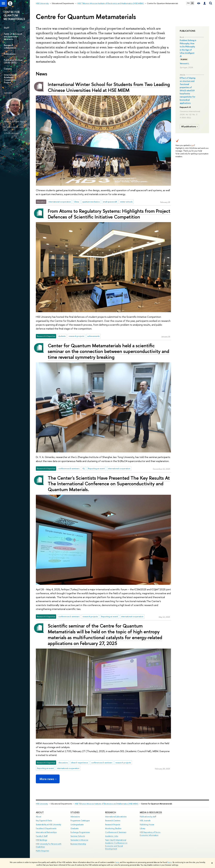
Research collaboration (10, 46)
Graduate (75, 828)
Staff (7, 28)
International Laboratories (116, 817)
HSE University (42, 804)
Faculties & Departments (46, 828)
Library (143, 828)
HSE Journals (145, 820)
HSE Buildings (41, 840)
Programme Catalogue (80, 820)
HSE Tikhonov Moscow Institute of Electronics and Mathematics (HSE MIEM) (107, 804)
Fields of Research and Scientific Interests (13, 36)
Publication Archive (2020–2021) (13, 61)
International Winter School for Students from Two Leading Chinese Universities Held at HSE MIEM (109, 87)
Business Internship (78, 844)
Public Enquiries (42, 851)
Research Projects (113, 824)
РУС (188, 3)
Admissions (75, 817)
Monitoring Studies (113, 828)
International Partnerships (46, 832)
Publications (10, 54)
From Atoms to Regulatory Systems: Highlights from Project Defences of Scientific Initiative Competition (109, 214)
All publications (190, 127)
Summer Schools (78, 836)
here (117, 862)
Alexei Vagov (19, 121)
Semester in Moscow (79, 840)
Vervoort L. (185, 63)
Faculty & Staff (42, 836)
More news (48, 779)
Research (111, 812)
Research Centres (113, 820)
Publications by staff (148, 817)
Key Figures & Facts (44, 820)
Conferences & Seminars (116, 832)
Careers (8, 69)
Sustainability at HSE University (48, 824)
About (40, 812)
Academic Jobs (112, 836)
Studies (75, 812)
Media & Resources (151, 812)
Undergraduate (77, 824)
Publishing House (147, 824)
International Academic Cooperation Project (10, 79)
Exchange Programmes (80, 832)
